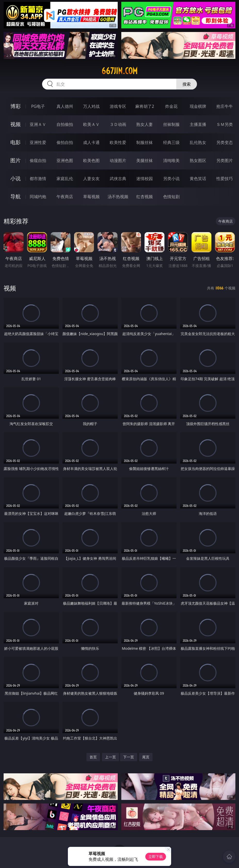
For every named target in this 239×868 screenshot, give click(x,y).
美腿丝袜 (145, 160)
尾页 (146, 757)
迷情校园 (145, 179)
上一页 (110, 757)
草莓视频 (91, 197)
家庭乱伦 (65, 179)
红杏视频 (145, 197)
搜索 (187, 84)
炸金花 (171, 106)
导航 (15, 196)
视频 (15, 124)
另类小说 (171, 179)
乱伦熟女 (198, 142)
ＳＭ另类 (225, 124)
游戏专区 (118, 106)
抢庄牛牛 (225, 106)
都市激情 (38, 179)
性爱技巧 (225, 179)
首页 (93, 757)
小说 (15, 178)
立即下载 (156, 857)
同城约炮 (38, 197)
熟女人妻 (145, 124)
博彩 (15, 106)
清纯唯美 (171, 160)
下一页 (129, 757)
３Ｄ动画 (118, 124)
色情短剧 (171, 197)
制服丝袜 (145, 142)
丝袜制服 (171, 124)
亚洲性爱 (38, 142)
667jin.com (120, 71)
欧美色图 (91, 160)
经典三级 (171, 142)
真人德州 (65, 106)
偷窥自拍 (38, 160)
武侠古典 (118, 179)
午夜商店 (65, 197)
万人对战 (91, 106)
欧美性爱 (118, 142)
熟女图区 (198, 160)
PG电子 (38, 106)
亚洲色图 (65, 160)
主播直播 (198, 124)
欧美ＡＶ (91, 124)
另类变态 (225, 142)
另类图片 (225, 160)
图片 (15, 160)
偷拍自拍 (65, 142)
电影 (15, 142)
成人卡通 (91, 142)
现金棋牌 (198, 106)
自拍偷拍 (65, 124)
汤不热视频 (118, 197)
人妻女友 (91, 179)
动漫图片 (118, 160)
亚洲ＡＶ (38, 124)
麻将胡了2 (145, 106)
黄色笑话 (198, 179)
